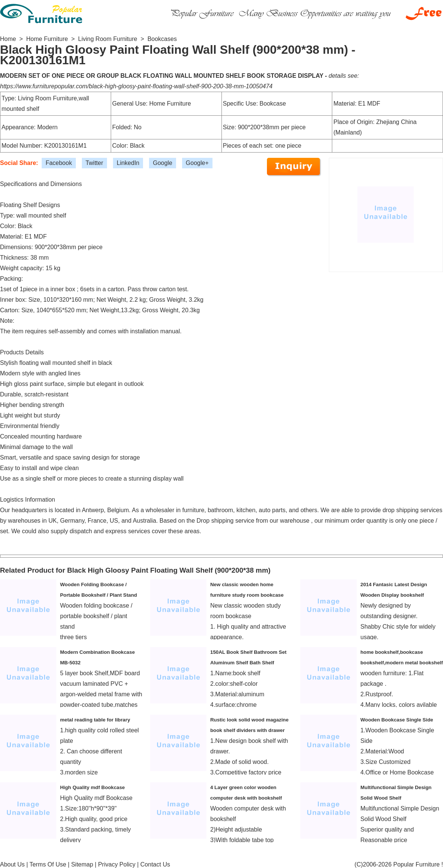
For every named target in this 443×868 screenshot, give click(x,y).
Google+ (197, 163)
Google (163, 163)
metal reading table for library (95, 720)
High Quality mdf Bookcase (93, 787)
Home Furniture (47, 39)
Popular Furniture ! (418, 864)
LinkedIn (128, 163)
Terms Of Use (48, 864)
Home (8, 39)
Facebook (59, 163)
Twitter (94, 163)
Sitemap (82, 864)
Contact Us (155, 864)
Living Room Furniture (108, 39)
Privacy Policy (117, 864)
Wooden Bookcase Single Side (397, 720)
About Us (12, 864)
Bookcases (162, 39)
